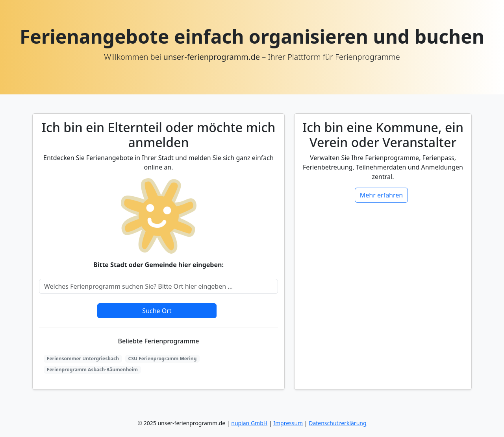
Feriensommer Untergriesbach (83, 359)
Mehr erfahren (381, 195)
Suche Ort (157, 311)
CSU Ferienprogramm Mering (163, 359)
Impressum (288, 423)
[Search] (158, 286)
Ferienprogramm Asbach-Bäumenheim (92, 370)
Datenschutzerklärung (337, 423)
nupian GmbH (249, 423)
